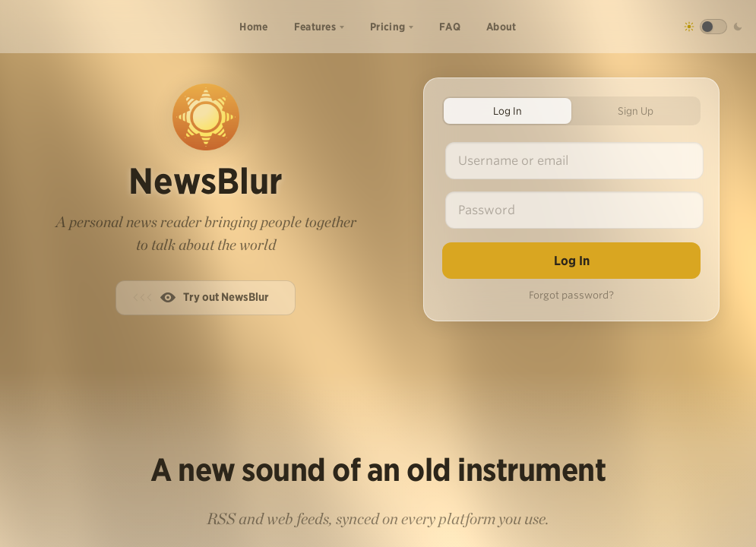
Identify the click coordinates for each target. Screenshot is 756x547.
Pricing (387, 27)
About (501, 27)
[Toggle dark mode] (713, 27)
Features (315, 27)
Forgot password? (571, 295)
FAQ (450, 27)
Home (253, 27)
